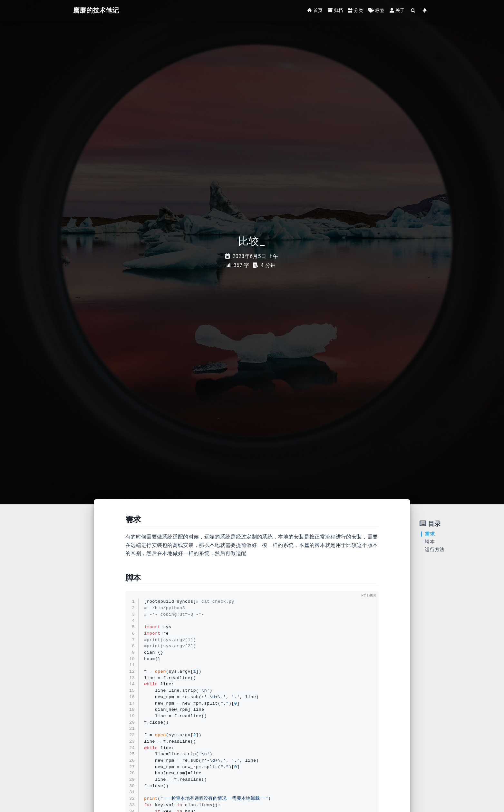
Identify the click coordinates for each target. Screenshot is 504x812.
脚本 (430, 542)
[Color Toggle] (425, 10)
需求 (430, 534)
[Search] (413, 10)
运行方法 (435, 550)
